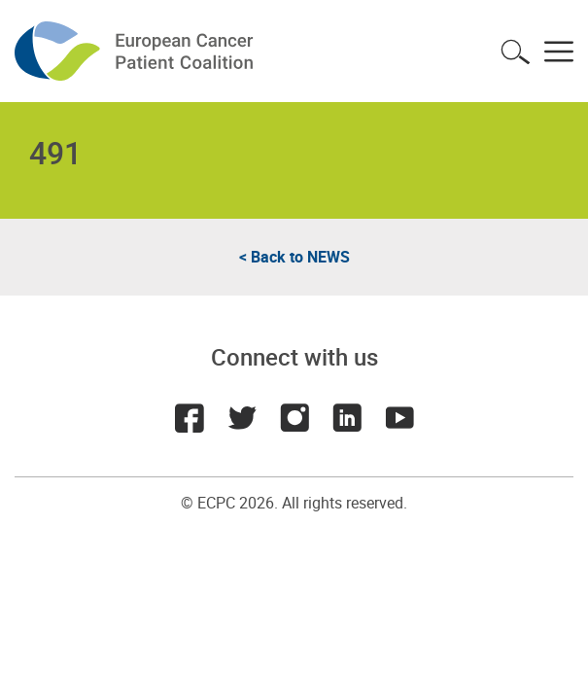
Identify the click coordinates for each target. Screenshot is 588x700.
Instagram (294, 418)
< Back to (294, 257)
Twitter (242, 418)
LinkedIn (347, 418)
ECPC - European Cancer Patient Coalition (136, 51)
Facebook (190, 418)
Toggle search (515, 52)
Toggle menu (559, 52)
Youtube (399, 418)
